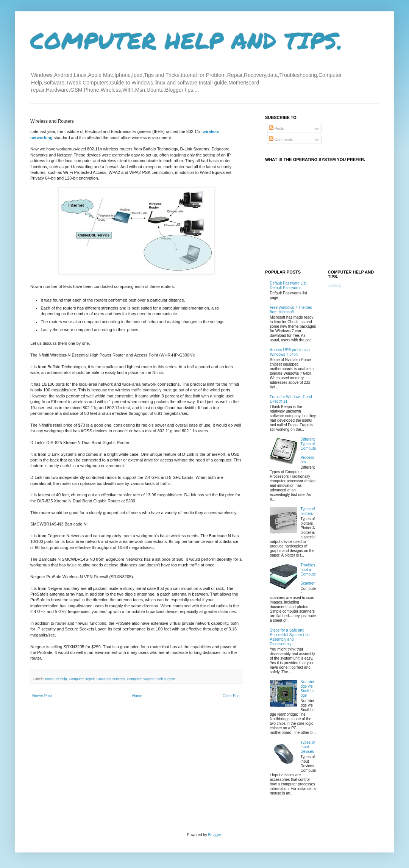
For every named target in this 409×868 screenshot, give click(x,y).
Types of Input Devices (308, 747)
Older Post (232, 696)
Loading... (336, 285)
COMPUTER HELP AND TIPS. (187, 40)
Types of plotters (308, 511)
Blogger (214, 835)
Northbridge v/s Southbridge (308, 689)
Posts (276, 129)
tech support (166, 679)
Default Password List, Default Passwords (289, 285)
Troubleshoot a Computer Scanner (308, 574)
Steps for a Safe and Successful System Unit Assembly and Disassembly (290, 637)
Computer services (111, 679)
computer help (56, 679)
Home (137, 696)
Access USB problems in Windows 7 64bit (291, 352)
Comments (281, 140)
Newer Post (42, 696)
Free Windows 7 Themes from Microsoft (291, 310)
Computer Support (141, 679)
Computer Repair (82, 679)
